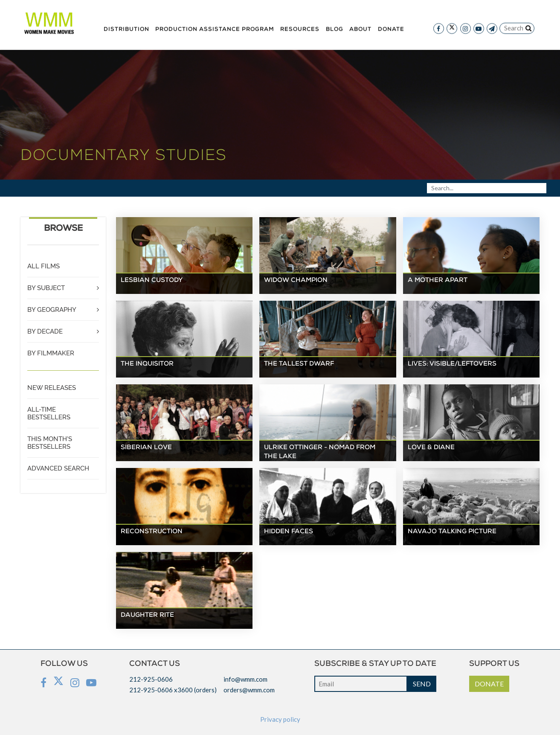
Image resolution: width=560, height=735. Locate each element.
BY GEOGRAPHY (52, 310)
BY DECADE (45, 331)
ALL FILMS (44, 266)
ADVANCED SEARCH (58, 468)
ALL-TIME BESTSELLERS (49, 413)
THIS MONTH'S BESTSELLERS (50, 443)
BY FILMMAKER (51, 353)
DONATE (489, 684)
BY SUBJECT (46, 288)
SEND (422, 684)
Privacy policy (280, 719)
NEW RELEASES (52, 388)
